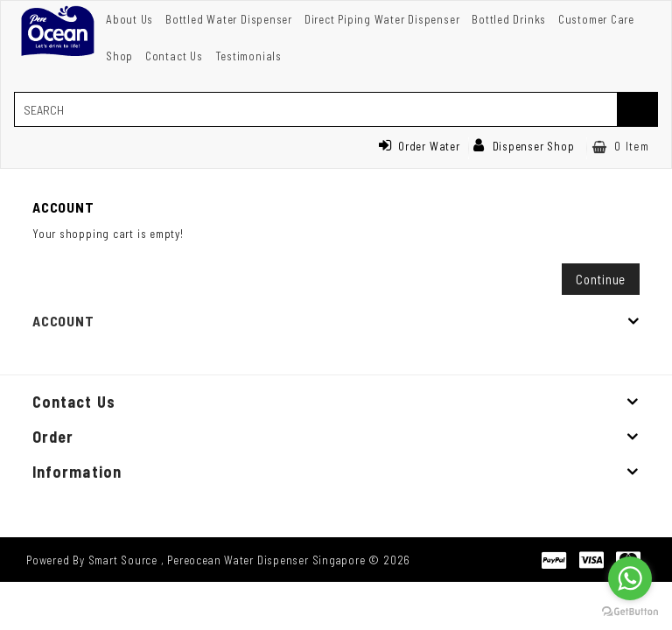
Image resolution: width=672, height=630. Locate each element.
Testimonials (248, 56)
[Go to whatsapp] (630, 578)
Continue (601, 279)
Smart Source (123, 560)
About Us (129, 19)
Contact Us (174, 56)
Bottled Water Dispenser (229, 19)
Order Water (419, 146)
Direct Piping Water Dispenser (382, 19)
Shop (119, 56)
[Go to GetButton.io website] (630, 612)
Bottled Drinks (509, 19)
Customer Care (596, 19)
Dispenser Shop (524, 146)
